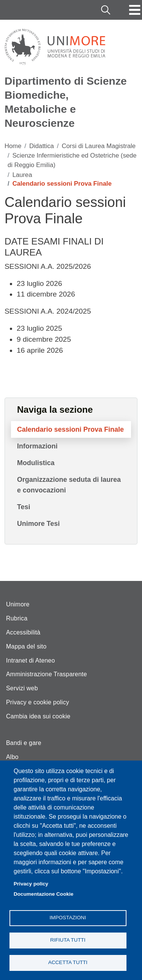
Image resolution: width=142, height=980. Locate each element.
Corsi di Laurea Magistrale (99, 146)
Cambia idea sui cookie (38, 716)
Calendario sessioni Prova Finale (70, 429)
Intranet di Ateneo (30, 660)
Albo (12, 757)
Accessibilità (23, 632)
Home (13, 146)
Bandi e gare (24, 743)
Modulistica (36, 463)
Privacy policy (31, 884)
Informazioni (37, 446)
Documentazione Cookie (44, 894)
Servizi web (22, 688)
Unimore (18, 604)
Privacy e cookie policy (37, 702)
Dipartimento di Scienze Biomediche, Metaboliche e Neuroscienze (66, 102)
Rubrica (17, 618)
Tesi (24, 507)
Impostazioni (68, 918)
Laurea (22, 175)
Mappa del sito (26, 646)
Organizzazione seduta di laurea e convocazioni (69, 485)
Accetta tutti (68, 962)
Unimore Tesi (38, 524)
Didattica (41, 146)
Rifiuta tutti (68, 940)
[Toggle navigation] (135, 10)
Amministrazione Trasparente (47, 674)
